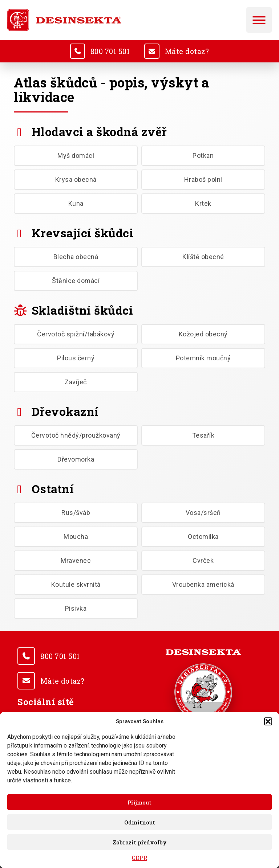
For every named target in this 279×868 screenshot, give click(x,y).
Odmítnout (140, 822)
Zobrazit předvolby (140, 842)
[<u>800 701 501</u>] (77, 51)
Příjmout (139, 802)
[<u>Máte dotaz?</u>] (152, 51)
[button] (268, 721)
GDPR (139, 858)
